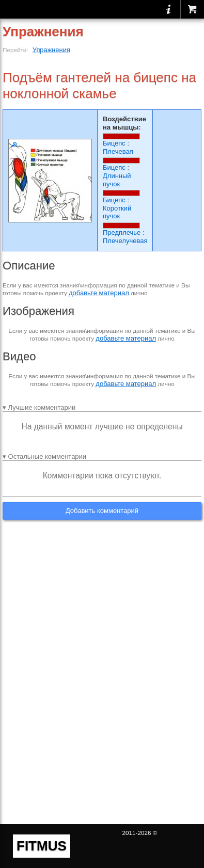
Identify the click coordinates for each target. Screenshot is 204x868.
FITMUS (42, 846)
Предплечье (122, 232)
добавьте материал (99, 293)
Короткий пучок (117, 212)
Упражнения (51, 50)
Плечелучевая (125, 241)
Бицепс (114, 143)
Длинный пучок (117, 180)
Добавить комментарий (102, 511)
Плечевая (118, 151)
